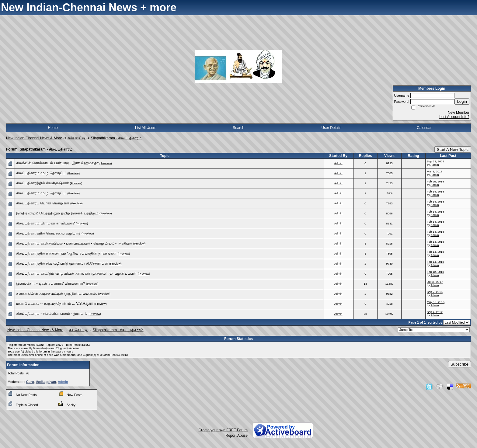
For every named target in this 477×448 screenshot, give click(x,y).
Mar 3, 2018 (435, 171)
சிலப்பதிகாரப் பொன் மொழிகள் (43, 203)
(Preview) (106, 163)
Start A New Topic (453, 149)
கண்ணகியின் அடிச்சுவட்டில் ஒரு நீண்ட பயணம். (57, 293)
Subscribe (460, 364)
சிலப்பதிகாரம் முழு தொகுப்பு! (41, 173)
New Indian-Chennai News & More (34, 138)
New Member (459, 113)
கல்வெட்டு (77, 138)
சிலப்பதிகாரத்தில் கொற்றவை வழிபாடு (48, 233)
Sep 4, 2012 (435, 312)
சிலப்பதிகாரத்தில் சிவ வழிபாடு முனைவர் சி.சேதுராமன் (62, 263)
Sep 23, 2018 (435, 161)
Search (238, 128)
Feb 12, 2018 (435, 272)
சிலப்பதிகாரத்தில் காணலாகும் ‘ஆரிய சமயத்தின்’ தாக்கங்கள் (66, 253)
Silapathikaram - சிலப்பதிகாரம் (116, 138)
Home (53, 128)
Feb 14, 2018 (435, 191)
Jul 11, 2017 (435, 282)
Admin (338, 163)
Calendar (424, 128)
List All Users (146, 128)
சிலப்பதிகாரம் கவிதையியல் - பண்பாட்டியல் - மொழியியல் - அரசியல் (74, 243)
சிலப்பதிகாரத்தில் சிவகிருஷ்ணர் (42, 183)
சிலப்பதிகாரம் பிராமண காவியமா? (45, 223)
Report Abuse (237, 436)
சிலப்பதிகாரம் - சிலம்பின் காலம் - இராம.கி (52, 314)
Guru (30, 382)
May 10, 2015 (436, 302)
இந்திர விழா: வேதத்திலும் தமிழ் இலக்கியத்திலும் (57, 213)
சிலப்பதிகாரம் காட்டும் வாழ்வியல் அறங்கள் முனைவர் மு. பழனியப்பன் (76, 273)
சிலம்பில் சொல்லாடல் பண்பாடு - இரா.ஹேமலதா (57, 163)
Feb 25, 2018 (435, 181)
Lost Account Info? (454, 117)
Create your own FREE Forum (223, 430)
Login (462, 101)
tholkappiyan (46, 382)
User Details (331, 128)
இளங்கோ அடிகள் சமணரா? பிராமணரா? (50, 283)
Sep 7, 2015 (435, 292)
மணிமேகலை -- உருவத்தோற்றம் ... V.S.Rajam (55, 304)
